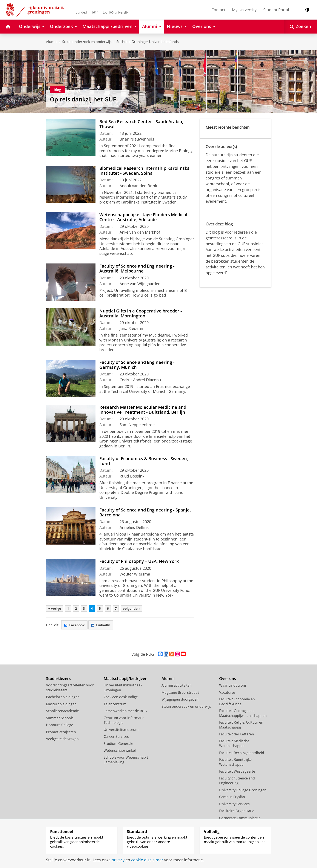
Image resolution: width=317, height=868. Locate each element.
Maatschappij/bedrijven (125, 679)
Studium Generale (118, 744)
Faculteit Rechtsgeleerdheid (242, 754)
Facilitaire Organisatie (237, 812)
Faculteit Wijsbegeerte (237, 772)
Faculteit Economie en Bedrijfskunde (237, 703)
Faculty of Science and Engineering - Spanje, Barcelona (145, 512)
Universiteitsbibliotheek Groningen (123, 689)
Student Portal (276, 10)
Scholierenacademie (62, 712)
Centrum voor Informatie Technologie (124, 721)
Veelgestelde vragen (62, 740)
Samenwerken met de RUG (125, 712)
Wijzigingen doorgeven (180, 700)
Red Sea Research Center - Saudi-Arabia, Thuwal (141, 124)
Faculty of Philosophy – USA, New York (139, 561)
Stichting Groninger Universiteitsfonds (148, 42)
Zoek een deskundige (121, 698)
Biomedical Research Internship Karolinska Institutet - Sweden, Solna (145, 171)
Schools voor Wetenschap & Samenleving (126, 761)
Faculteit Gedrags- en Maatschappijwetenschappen (243, 714)
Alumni (52, 42)
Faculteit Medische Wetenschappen (234, 744)
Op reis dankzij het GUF (83, 99)
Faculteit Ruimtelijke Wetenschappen (235, 763)
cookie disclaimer (147, 860)
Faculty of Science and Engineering (237, 782)
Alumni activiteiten (177, 686)
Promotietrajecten (61, 733)
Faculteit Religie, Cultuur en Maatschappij (241, 726)
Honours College (60, 726)
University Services (234, 805)
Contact (218, 10)
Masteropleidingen (61, 705)
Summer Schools (60, 719)
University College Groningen (243, 791)
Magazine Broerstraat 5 (181, 693)
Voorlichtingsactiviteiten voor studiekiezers (70, 689)
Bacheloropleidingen (63, 698)
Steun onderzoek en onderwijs (87, 42)
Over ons (228, 679)
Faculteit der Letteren (237, 735)
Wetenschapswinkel (120, 752)
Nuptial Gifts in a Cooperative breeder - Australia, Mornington (141, 313)
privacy (118, 860)
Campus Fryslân (232, 798)
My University (244, 10)
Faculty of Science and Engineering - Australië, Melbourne (137, 268)
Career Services (116, 738)
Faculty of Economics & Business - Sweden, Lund (144, 461)
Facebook (75, 626)
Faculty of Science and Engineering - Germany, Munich (137, 365)
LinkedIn (103, 626)
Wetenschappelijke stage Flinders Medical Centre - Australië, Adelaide (143, 217)
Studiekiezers (58, 679)
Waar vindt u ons (233, 686)
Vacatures (227, 693)
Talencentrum (115, 705)
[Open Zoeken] (300, 27)
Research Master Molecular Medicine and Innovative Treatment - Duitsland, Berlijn (143, 410)
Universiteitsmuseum (121, 730)
